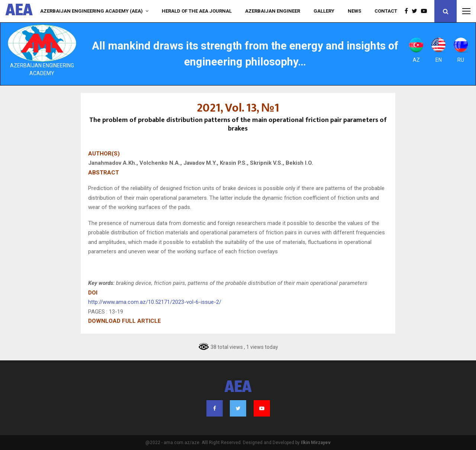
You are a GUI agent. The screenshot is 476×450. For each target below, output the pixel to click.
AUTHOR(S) (104, 154)
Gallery (324, 11)
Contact (386, 11)
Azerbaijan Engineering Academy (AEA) (91, 11)
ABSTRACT (104, 173)
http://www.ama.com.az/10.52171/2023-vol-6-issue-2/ (155, 302)
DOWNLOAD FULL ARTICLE (125, 321)
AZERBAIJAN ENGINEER (273, 11)
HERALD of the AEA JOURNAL (197, 11)
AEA (19, 11)
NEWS (354, 11)
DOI (93, 293)
